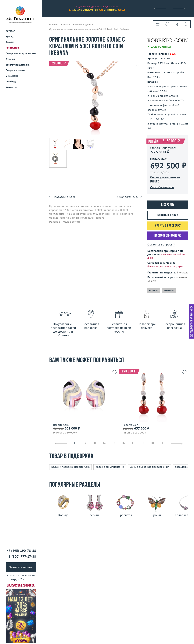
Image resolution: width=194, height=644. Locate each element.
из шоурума (176, 266)
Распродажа (13, 48)
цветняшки (169, 291)
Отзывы (10, 59)
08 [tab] (143, 443)
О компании (13, 76)
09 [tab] (153, 443)
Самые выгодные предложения (149, 467)
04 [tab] (104, 443)
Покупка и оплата (16, 70)
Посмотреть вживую (168, 236)
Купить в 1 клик (168, 215)
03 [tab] (95, 443)
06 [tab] (124, 443)
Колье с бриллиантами (110, 467)
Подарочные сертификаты (21, 53)
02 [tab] (85, 443)
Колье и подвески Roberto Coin (70, 467)
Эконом (10, 42)
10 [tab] (162, 443)
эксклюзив (154, 291)
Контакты (11, 87)
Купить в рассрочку (168, 226)
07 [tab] (133, 443)
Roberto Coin (61, 425)
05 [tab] (114, 443)
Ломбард (11, 82)
